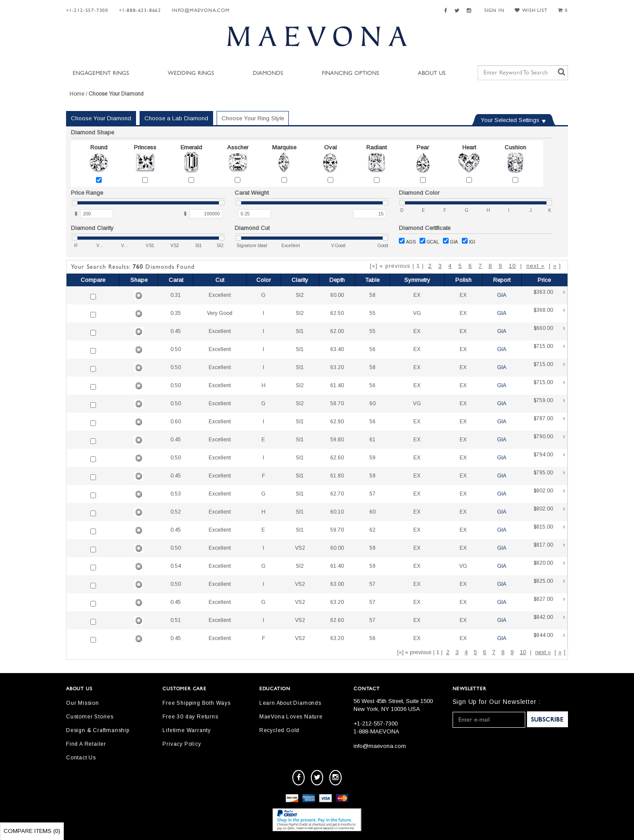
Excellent (220, 295)
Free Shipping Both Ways (196, 703)
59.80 (337, 440)
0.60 (176, 422)
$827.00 (549, 602)
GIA (450, 241)
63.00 (337, 584)
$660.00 (549, 331)
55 (372, 313)
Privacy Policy (182, 744)
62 (372, 530)
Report (502, 280)
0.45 (176, 331)
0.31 (176, 295)
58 (372, 295)
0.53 (176, 494)
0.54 (176, 566)
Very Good (220, 313)
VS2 (300, 548)
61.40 (337, 385)
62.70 (337, 494)
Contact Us (81, 758)
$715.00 (549, 350)
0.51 (176, 620)
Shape (139, 280)
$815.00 (549, 530)
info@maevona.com (201, 10)
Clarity (300, 280)
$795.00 (549, 476)
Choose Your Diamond (101, 118)
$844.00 (549, 638)
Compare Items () (32, 831)
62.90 (337, 422)
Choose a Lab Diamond (176, 118)
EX (417, 295)
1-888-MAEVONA (376, 731)
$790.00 (549, 440)
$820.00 (549, 566)
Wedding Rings (191, 73)
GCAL (429, 241)
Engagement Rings (101, 73)
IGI (468, 241)
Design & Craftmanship (98, 730)
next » (535, 266)
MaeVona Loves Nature (291, 717)
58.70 (337, 403)
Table (372, 280)
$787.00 (549, 422)
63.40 (337, 349)
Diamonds (268, 73)
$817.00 (549, 548)
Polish (463, 280)
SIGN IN (494, 10)
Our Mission (83, 703)
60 (372, 403)
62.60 (337, 458)
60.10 (337, 512)
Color (264, 280)
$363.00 (549, 295)
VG (417, 313)
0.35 (176, 313)
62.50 (337, 313)
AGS (407, 241)
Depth (337, 280)
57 (372, 494)
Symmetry (417, 280)
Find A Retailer (86, 744)
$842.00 (549, 620)
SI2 (300, 295)
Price (544, 280)
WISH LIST (531, 10)
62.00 (337, 331)
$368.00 (549, 313)
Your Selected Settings (510, 120)
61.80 (337, 476)
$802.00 (549, 494)
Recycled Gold (279, 730)
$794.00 (549, 458)
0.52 (176, 512)
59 (372, 458)
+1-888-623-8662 (140, 10)
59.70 (337, 530)
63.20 (337, 367)
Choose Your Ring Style (253, 118)
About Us (432, 73)
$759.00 (549, 404)
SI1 (300, 331)
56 (372, 349)
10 (512, 266)
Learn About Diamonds (290, 703)
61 (372, 440)
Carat (176, 280)
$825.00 (549, 584)
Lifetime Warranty (187, 730)
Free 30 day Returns (190, 717)
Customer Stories (90, 717)
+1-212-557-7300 (87, 10)
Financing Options (350, 73)
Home (77, 94)
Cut (220, 280)
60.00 (337, 295)
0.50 (176, 349)
